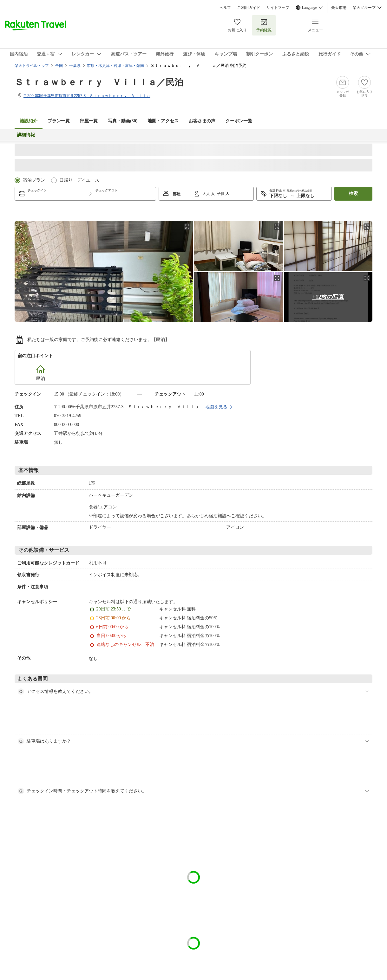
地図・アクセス (163, 121)
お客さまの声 (202, 121)
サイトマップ (278, 8)
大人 (207, 194)
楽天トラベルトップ (32, 66)
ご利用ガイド (249, 8)
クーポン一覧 (239, 121)
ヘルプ (225, 8)
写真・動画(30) (123, 121)
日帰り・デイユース (79, 180)
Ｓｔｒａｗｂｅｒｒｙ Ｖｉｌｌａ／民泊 (99, 82)
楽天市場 (339, 8)
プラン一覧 (59, 121)
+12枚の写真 (328, 297)
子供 (221, 194)
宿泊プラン (34, 180)
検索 (353, 193)
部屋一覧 (89, 121)
